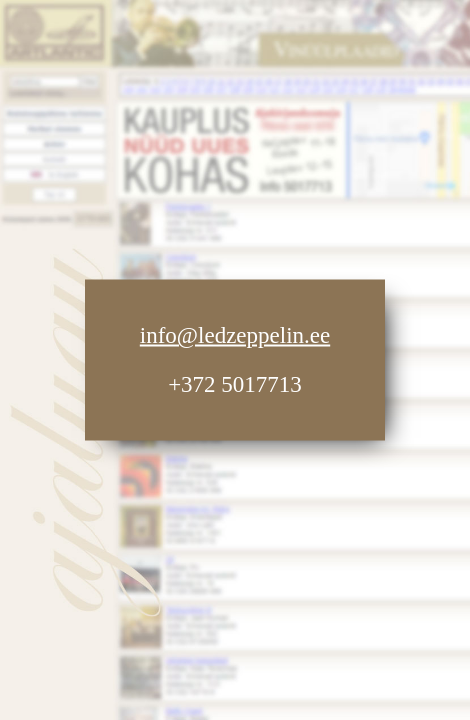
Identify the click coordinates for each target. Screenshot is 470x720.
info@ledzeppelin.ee (235, 335)
